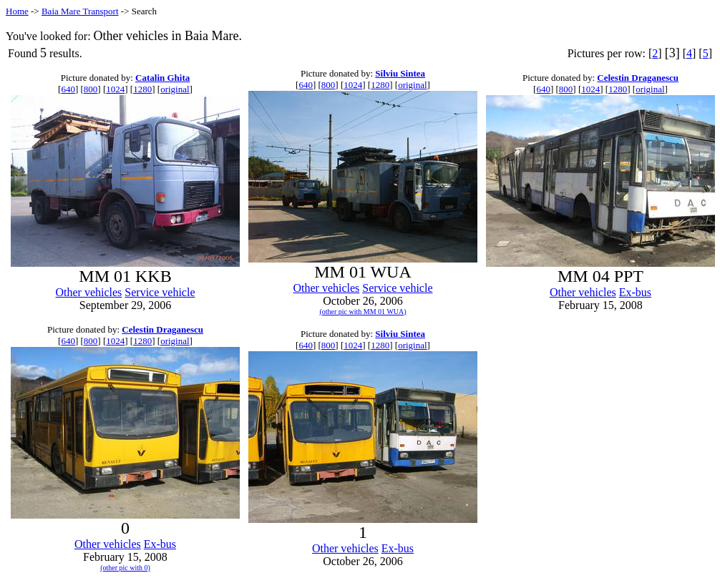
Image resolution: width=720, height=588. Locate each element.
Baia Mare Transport (80, 11)
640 (68, 89)
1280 (142, 89)
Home (17, 11)
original (175, 89)
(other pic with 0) (125, 568)
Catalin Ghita (162, 78)
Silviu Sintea (400, 73)
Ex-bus (635, 292)
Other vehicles (88, 292)
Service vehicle (160, 292)
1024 (115, 89)
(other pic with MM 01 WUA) (363, 312)
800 (91, 89)
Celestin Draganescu (638, 78)
